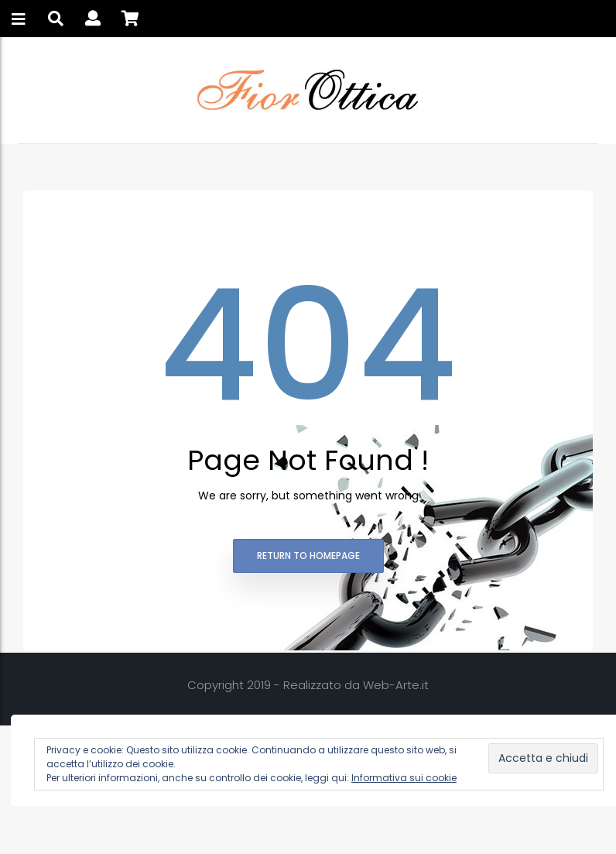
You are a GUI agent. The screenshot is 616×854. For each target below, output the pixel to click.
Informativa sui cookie (404, 778)
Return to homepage (308, 556)
